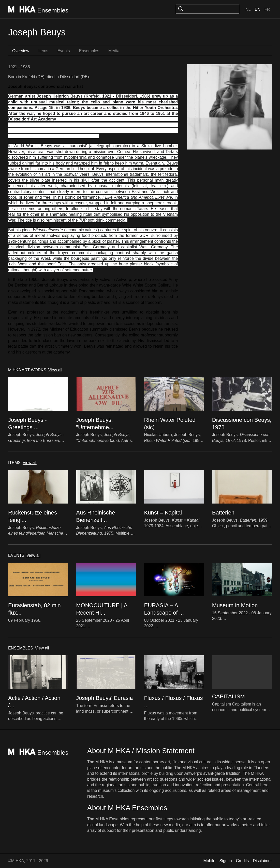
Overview (21, 51)
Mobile (209, 861)
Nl (248, 9)
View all (55, 370)
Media (114, 51)
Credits (242, 861)
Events (64, 51)
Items (43, 51)
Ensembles (89, 51)
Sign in (226, 861)
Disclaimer (262, 861)
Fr (267, 9)
